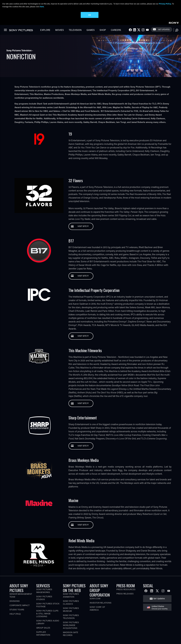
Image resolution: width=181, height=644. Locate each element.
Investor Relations (101, 603)
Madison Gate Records (71, 634)
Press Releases (125, 594)
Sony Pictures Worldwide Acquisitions (71, 625)
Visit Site (82, 226)
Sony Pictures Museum (71, 610)
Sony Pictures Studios (44, 598)
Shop (103, 30)
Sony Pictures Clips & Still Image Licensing (47, 614)
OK (90, 15)
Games (91, 30)
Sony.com (95, 598)
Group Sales (43, 628)
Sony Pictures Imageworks (44, 591)
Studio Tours (17, 610)
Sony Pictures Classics (71, 602)
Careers (116, 30)
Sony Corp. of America (97, 608)
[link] (174, 22)
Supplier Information (43, 633)
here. (42, 6)
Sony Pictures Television (71, 617)
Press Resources (126, 589)
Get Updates (164, 29)
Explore (45, 30)
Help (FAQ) (15, 614)
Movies (60, 30)
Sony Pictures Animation (71, 595)
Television (75, 30)
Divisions (15, 601)
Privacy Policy (165, 4)
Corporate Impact (20, 605)
